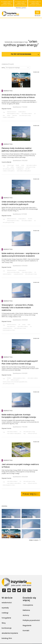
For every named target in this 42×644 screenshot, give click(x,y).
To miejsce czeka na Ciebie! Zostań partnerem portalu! (7, 3)
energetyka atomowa (18, 274)
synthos (9, 116)
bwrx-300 (27, 169)
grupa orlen (15, 116)
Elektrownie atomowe (12, 112)
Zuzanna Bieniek (6, 162)
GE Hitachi (30, 219)
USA (19, 325)
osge (25, 434)
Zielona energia (10, 165)
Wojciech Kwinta (6, 109)
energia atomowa (20, 167)
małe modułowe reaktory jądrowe (24, 171)
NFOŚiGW (9, 378)
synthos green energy (31, 167)
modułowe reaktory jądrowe (9, 117)
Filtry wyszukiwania (21, 54)
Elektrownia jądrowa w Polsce (13, 114)
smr (35, 114)
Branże (38, 14)
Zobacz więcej (34, 540)
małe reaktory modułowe (27, 114)
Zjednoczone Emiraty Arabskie (13, 272)
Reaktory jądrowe (22, 112)
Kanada (17, 165)
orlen (4, 116)
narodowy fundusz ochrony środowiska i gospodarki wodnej (15, 382)
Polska (29, 325)
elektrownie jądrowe (7, 274)
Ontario (23, 165)
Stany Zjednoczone (11, 327)
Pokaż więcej (31, 494)
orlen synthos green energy (25, 116)
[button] (18, 68)
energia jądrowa (20, 169)
